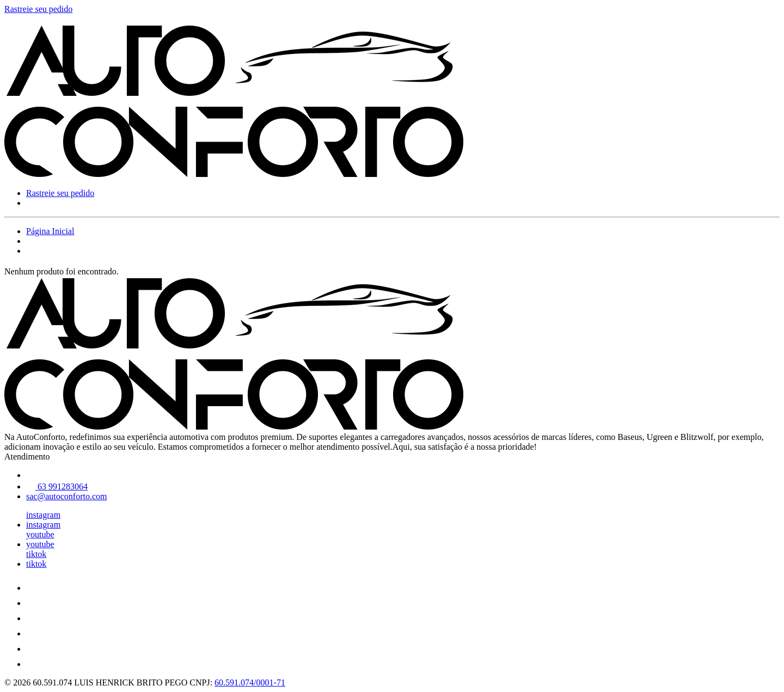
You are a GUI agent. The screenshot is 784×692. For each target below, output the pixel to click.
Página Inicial (50, 231)
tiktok (36, 554)
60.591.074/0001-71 (250, 682)
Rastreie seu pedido (38, 9)
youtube (40, 534)
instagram (43, 515)
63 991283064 (57, 486)
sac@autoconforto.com (66, 496)
